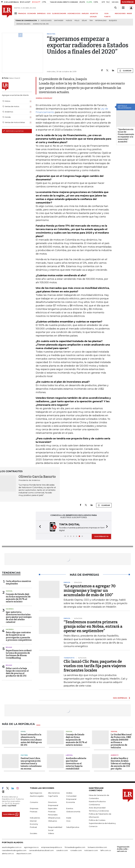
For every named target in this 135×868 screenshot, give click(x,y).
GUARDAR (125, 71)
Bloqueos (113, 21)
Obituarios (52, 821)
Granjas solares (23, 24)
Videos (51, 833)
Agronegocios (36, 793)
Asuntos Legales (37, 796)
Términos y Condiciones (99, 811)
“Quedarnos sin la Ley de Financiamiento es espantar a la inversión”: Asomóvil (126, 136)
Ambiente (115, 755)
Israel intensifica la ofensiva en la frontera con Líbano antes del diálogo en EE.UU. (31, 739)
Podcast (33, 827)
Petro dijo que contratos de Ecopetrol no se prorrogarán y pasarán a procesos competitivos (19, 636)
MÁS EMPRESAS (120, 698)
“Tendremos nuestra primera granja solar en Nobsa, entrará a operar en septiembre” (93, 626)
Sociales (33, 833)
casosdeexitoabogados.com (14, 850)
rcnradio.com (76, 850)
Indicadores (35, 818)
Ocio (68, 821)
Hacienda (10, 609)
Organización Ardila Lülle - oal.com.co (123, 849)
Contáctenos (94, 804)
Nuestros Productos (97, 801)
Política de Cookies (97, 820)
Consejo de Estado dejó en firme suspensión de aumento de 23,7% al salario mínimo (18, 598)
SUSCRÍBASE (128, 2)
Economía (71, 802)
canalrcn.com (62, 850)
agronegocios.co (31, 847)
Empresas (34, 808)
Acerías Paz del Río (41, 24)
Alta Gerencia (54, 793)
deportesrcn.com (24, 853)
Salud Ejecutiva (73, 827)
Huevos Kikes (46, 21)
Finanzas (34, 811)
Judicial (9, 591)
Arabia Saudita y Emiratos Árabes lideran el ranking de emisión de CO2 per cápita (120, 763)
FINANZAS (22, 13)
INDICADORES (120, 13)
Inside (69, 818)
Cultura (24, 755)
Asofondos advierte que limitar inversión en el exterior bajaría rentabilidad (76, 763)
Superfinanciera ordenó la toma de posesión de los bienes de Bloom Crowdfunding (19, 654)
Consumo (34, 802)
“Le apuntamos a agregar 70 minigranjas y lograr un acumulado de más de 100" (90, 590)
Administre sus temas (13, 131)
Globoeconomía (73, 811)
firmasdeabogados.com (75, 847)
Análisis (69, 793)
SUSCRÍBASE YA (101, 536)
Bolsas (9, 647)
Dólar (84, 21)
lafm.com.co (106, 850)
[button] (39, 527)
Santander (59, 21)
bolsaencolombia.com (97, 847)
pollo (77, 21)
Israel (23, 731)
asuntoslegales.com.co (12, 847)
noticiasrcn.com (91, 850)
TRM (91, 21)
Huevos (69, 21)
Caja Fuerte (53, 796)
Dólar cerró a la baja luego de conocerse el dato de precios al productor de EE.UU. (17, 672)
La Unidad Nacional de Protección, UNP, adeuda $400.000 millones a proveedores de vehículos (121, 741)
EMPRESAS (41, 13)
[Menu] (16, 13)
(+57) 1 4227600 (9, 805)
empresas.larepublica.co (52, 847)
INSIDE (129, 13)
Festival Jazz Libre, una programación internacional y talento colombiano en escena (31, 763)
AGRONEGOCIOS (74, 13)
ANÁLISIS (85, 13)
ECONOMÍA (32, 13)
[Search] (115, 8)
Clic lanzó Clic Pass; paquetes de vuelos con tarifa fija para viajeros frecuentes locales (95, 666)
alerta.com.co (8, 853)
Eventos (70, 808)
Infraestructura (54, 818)
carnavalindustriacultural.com (41, 850)
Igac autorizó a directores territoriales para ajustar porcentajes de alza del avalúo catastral (19, 617)
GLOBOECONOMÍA (59, 13)
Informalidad (101, 21)
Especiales (53, 808)
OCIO (49, 13)
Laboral (69, 755)
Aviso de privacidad (97, 807)
